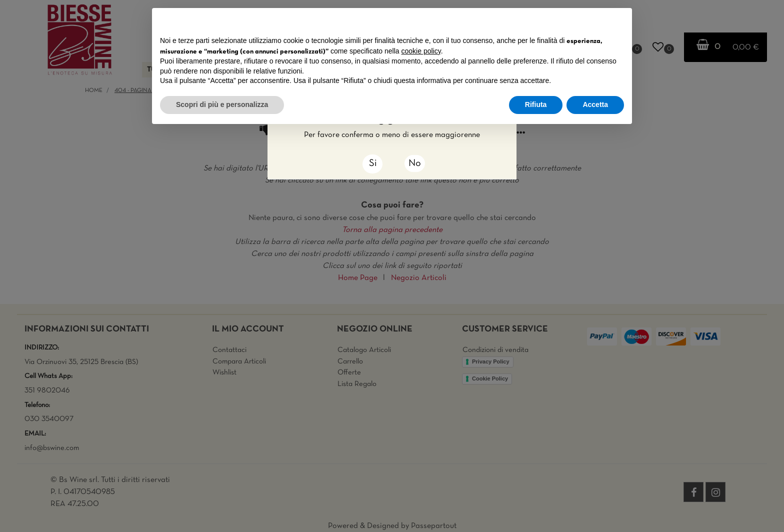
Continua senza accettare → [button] (578, 21)
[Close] (372, 164)
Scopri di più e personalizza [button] (222, 104)
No (415, 163)
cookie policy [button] (421, 51)
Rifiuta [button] (536, 104)
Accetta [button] (595, 104)
